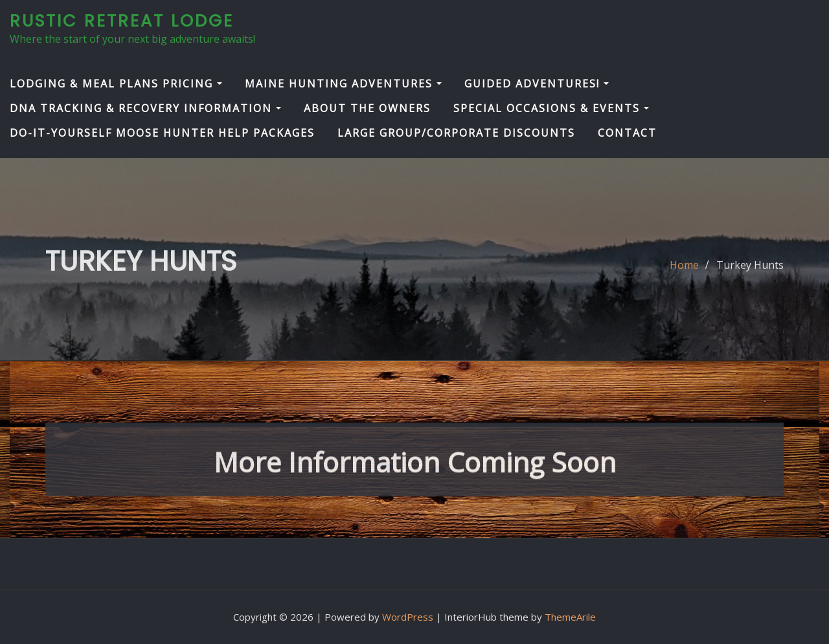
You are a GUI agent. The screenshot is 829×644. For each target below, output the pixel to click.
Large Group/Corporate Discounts (456, 133)
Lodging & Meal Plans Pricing (116, 84)
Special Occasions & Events (551, 108)
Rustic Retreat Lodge (122, 21)
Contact (627, 133)
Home (684, 272)
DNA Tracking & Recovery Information (145, 108)
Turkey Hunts (750, 272)
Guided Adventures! (537, 84)
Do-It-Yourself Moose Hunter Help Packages (162, 133)
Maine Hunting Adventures (343, 84)
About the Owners (367, 108)
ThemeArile (570, 617)
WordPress (408, 617)
